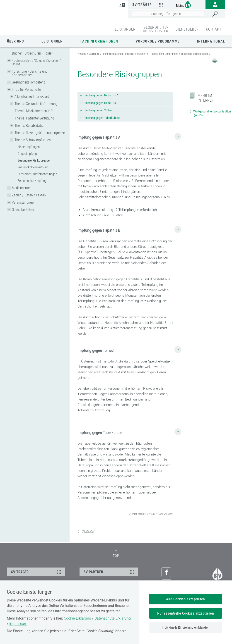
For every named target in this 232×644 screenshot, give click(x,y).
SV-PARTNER (109, 572)
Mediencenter (21, 188)
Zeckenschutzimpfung (32, 181)
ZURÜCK (86, 532)
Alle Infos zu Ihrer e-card (32, 97)
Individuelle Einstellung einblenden (186, 627)
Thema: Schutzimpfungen (33, 140)
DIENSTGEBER (187, 29)
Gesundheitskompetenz (28, 82)
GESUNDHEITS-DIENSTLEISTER (156, 29)
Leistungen (52, 41)
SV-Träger (148, 5)
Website (82, 54)
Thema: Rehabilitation (30, 125)
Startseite (94, 54)
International (211, 41)
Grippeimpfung (27, 154)
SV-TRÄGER (37, 572)
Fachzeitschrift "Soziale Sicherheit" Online (36, 62)
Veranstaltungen (24, 202)
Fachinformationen (99, 41)
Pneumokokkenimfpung (33, 167)
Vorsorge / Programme (158, 41)
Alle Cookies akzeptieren (186, 599)
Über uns (16, 41)
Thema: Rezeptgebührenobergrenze (40, 133)
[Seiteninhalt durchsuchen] (168, 14)
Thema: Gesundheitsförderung (36, 104)
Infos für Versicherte (26, 89)
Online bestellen (23, 210)
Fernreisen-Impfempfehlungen (37, 174)
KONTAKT (214, 29)
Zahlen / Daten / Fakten (29, 195)
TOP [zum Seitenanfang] (116, 554)
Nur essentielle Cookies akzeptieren (186, 613)
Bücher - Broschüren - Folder (32, 53)
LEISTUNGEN (125, 29)
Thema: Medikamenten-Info (34, 111)
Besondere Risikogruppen (34, 160)
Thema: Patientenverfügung (34, 118)
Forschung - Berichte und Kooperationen (30, 73)
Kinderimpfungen (29, 147)
